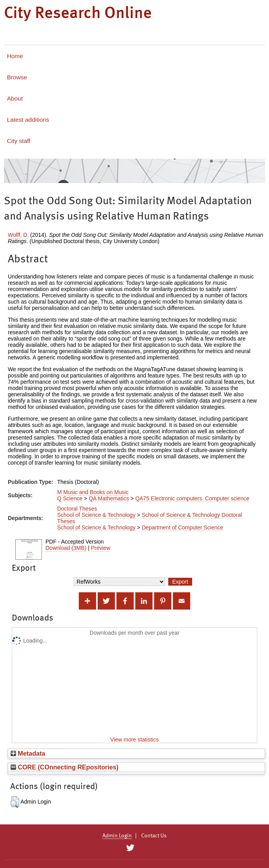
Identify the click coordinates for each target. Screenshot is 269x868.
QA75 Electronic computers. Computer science (192, 498)
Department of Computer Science (182, 527)
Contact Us (154, 836)
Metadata (28, 753)
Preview (101, 548)
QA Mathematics (109, 498)
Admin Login (117, 836)
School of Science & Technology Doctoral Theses (150, 518)
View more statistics (134, 740)
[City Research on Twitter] (130, 848)
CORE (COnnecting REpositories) (65, 767)
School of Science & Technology (96, 515)
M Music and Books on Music (93, 492)
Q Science (70, 498)
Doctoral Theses (77, 509)
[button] (15, 802)
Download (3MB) (66, 548)
